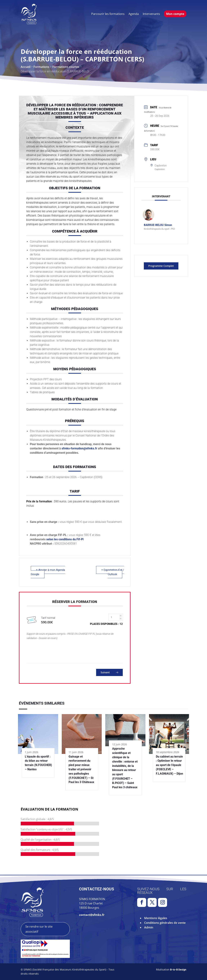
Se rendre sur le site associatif (39, 929)
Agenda (134, 14)
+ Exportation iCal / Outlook (113, 572)
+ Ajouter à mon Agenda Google (48, 572)
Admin (149, 927)
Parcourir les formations (108, 14)
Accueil (26, 67)
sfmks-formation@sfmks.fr (79, 448)
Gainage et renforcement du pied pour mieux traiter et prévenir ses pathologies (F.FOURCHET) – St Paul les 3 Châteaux (81, 769)
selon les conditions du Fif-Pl (66, 539)
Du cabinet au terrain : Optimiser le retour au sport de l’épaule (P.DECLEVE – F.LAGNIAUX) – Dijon (169, 765)
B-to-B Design (178, 970)
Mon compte (175, 14)
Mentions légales (156, 918)
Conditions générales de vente (165, 923)
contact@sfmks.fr (92, 915)
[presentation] (54, 651)
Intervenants (151, 14)
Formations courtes (66, 67)
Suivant (109, 672)
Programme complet (161, 266)
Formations (41, 67)
